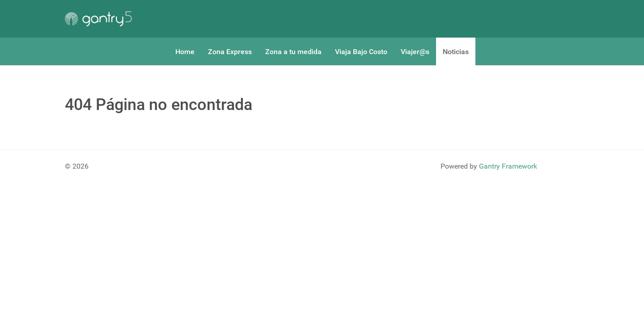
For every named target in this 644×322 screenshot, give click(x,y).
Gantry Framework (508, 166)
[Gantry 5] (98, 19)
